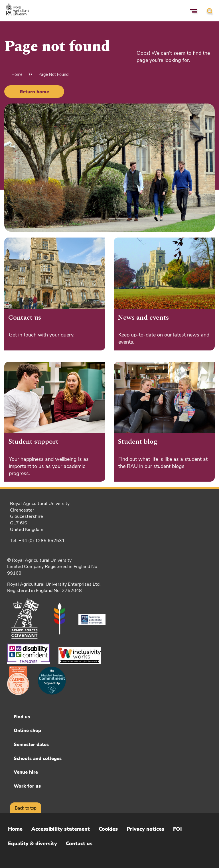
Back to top (26, 808)
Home (17, 74)
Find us (22, 717)
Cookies (108, 829)
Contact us (79, 843)
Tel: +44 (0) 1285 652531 (37, 541)
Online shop (27, 731)
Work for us (27, 786)
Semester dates (31, 745)
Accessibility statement (61, 829)
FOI (178, 829)
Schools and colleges (38, 759)
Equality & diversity (33, 843)
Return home (34, 92)
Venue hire (26, 772)
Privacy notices (145, 829)
